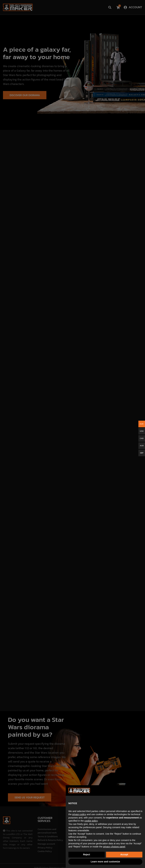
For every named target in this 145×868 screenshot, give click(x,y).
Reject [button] (87, 855)
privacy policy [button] (79, 814)
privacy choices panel (114, 847)
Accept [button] (124, 855)
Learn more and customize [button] (105, 862)
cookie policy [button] (91, 821)
